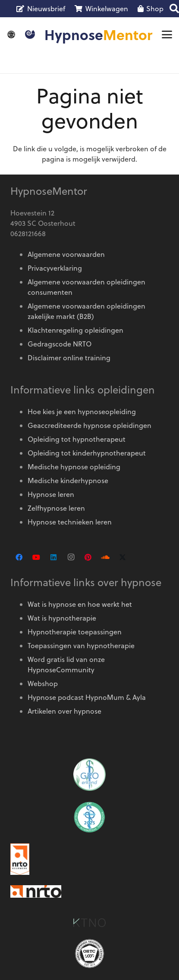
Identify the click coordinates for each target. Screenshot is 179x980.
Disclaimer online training (69, 358)
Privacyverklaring (55, 268)
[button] (167, 34)
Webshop (43, 684)
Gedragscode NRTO (60, 344)
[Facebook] (19, 557)
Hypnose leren (51, 494)
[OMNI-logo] (11, 34)
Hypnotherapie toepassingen (75, 632)
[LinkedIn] (53, 557)
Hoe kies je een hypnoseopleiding (82, 412)
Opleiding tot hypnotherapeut (77, 439)
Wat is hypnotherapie (62, 618)
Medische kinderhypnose (68, 481)
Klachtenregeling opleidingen (75, 330)
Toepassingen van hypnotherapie (81, 646)
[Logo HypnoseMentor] (30, 34)
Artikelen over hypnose (64, 711)
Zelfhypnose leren (56, 508)
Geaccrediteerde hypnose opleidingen (89, 425)
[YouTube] (36, 557)
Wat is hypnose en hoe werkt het (80, 604)
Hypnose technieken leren (70, 522)
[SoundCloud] (105, 557)
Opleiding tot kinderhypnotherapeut (87, 453)
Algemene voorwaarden (66, 254)
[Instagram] (71, 557)
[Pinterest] (88, 557)
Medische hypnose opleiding (74, 467)
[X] (122, 557)
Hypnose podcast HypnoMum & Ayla (87, 697)
